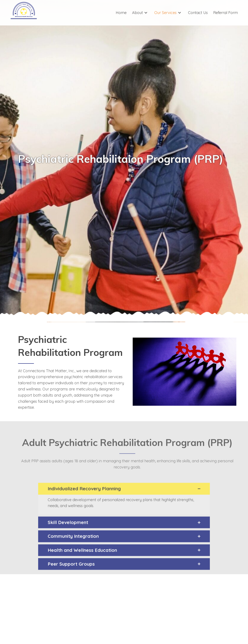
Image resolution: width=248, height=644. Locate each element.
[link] (121, 13)
